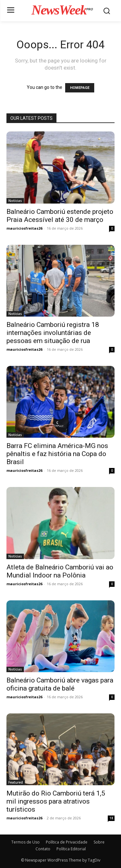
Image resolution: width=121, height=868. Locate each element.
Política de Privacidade (67, 842)
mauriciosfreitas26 (24, 228)
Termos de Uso (25, 842)
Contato (43, 849)
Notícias (15, 201)
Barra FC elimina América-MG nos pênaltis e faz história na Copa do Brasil (57, 454)
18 (111, 818)
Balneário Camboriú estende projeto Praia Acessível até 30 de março (60, 216)
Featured (16, 782)
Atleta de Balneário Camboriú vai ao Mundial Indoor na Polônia (60, 571)
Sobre (99, 842)
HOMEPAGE (80, 88)
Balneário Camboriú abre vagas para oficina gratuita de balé (60, 684)
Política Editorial (71, 849)
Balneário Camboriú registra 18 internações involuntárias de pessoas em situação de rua (53, 333)
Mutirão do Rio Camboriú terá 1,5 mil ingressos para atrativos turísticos (56, 801)
